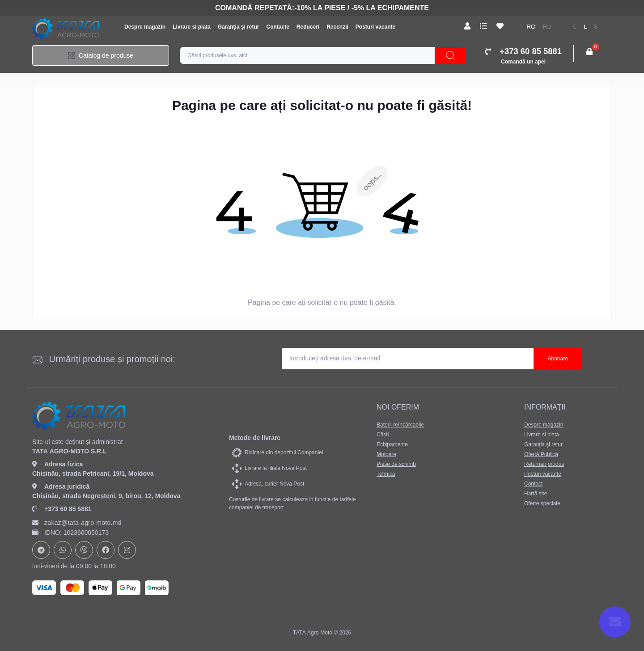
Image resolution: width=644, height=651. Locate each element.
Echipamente (392, 444)
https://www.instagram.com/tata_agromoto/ (127, 550)
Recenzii (337, 27)
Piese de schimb (396, 464)
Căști (383, 435)
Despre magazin (145, 27)
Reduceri (308, 27)
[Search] (450, 55)
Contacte (278, 27)
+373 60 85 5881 (62, 509)
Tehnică (386, 474)
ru (547, 27)
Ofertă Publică (541, 454)
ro (531, 27)
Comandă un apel (523, 62)
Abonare (558, 359)
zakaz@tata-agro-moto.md (77, 523)
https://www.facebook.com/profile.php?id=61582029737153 (106, 550)
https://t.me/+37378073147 (41, 550)
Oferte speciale (542, 503)
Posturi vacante (375, 27)
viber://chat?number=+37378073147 (84, 550)
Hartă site (536, 494)
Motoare (386, 454)
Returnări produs (544, 464)
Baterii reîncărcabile (400, 425)
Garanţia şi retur (239, 27)
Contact (533, 484)
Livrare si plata (192, 27)
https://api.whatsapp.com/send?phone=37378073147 (63, 550)
